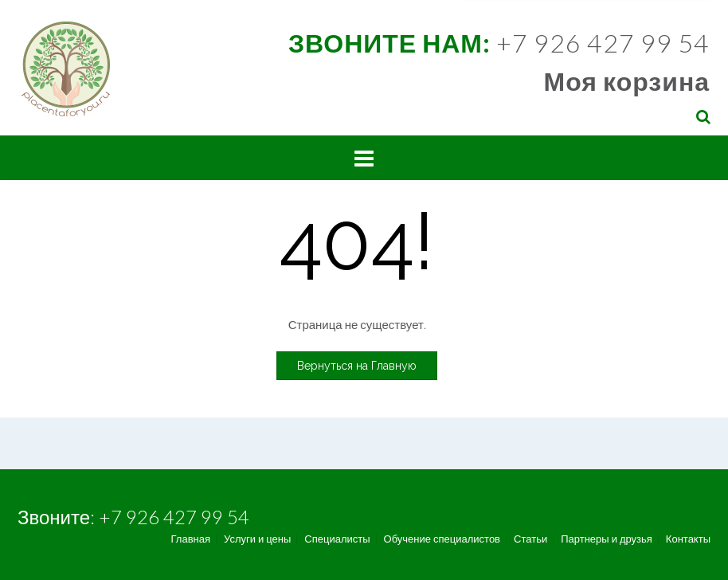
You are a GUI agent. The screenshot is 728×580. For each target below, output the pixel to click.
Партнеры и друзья (607, 539)
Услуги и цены (257, 539)
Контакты (688, 539)
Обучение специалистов (442, 539)
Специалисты (337, 539)
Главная (191, 539)
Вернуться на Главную (357, 366)
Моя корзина (627, 81)
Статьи (530, 539)
